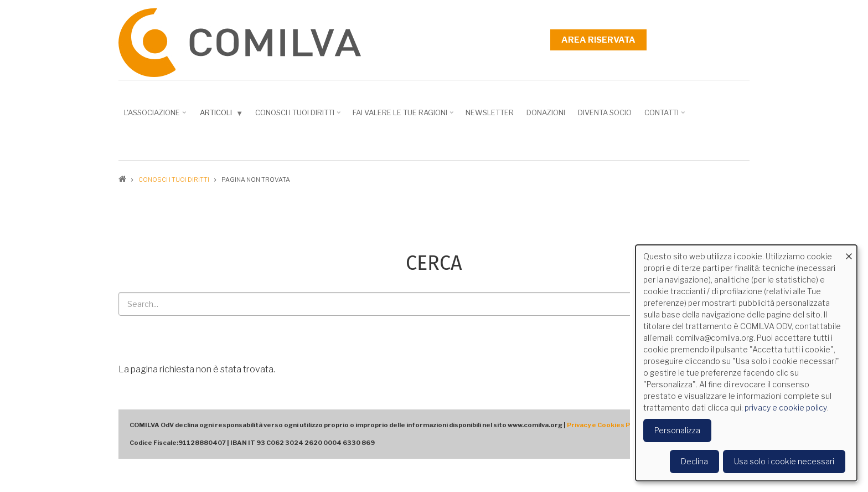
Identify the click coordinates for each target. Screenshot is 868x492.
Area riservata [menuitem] (598, 40)
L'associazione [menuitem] (156, 116)
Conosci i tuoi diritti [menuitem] (299, 116)
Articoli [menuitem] (223, 115)
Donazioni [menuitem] (546, 112)
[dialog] (746, 363)
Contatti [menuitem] (666, 116)
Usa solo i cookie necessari (784, 461)
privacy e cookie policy (786, 408)
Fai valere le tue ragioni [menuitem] (404, 116)
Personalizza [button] (677, 430)
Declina (694, 461)
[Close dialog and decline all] (849, 252)
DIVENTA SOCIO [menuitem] (605, 112)
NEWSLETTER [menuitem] (490, 112)
